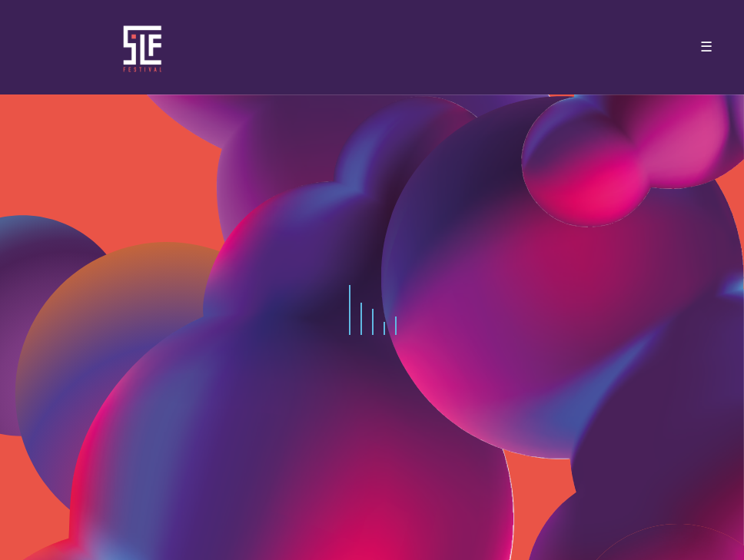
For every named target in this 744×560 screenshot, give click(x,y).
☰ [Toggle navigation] (706, 47)
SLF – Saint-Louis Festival (143, 47)
